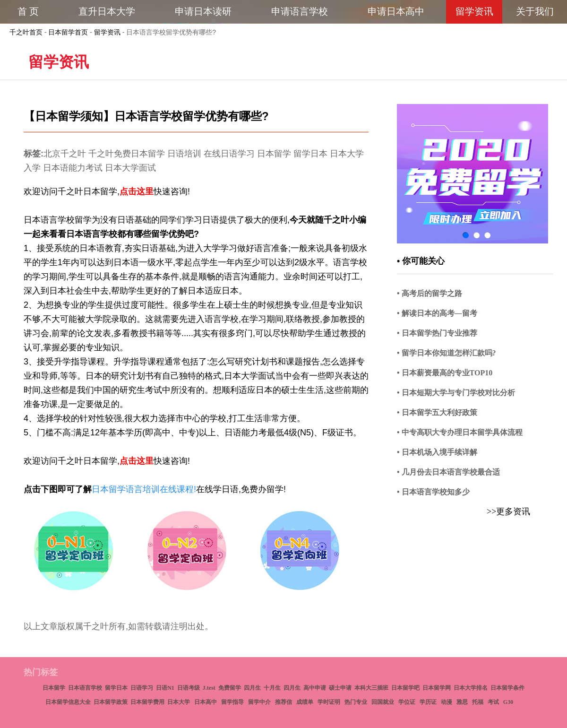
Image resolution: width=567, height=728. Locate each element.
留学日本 (116, 688)
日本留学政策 (111, 702)
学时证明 (329, 702)
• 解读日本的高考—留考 (437, 313)
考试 (493, 702)
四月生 (252, 688)
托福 (478, 702)
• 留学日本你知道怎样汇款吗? (447, 353)
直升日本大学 (107, 11)
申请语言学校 (300, 11)
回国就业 (383, 702)
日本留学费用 (147, 702)
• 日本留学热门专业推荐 (437, 333)
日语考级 (189, 688)
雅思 (462, 702)
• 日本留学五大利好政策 (437, 412)
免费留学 (230, 688)
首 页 (28, 11)
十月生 (272, 688)
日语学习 (142, 688)
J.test (209, 688)
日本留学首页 (68, 32)
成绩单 (305, 702)
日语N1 (165, 688)
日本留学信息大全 (68, 702)
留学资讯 (107, 32)
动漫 (447, 702)
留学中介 (259, 702)
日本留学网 (437, 688)
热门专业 (356, 702)
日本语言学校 (85, 688)
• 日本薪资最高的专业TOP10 (445, 373)
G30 (508, 702)
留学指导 (232, 702)
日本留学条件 (507, 688)
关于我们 (535, 11)
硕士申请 (340, 688)
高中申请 (315, 688)
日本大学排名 (471, 688)
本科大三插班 (371, 688)
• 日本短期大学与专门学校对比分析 (456, 393)
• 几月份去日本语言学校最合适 (448, 472)
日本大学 (179, 702)
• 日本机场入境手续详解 (437, 452)
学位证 (407, 702)
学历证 (428, 702)
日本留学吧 (405, 688)
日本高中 (206, 702)
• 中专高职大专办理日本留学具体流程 (460, 432)
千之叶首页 (26, 32)
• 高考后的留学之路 (430, 293)
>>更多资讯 (508, 511)
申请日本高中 (396, 11)
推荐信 (283, 702)
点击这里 (137, 191)
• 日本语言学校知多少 (433, 492)
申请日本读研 (203, 11)
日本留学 (54, 688)
